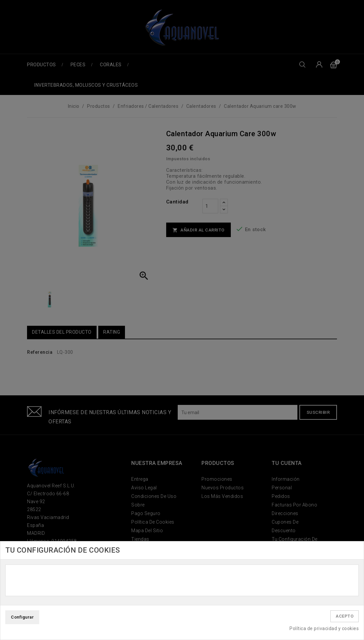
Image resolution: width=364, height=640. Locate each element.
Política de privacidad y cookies (324, 628)
